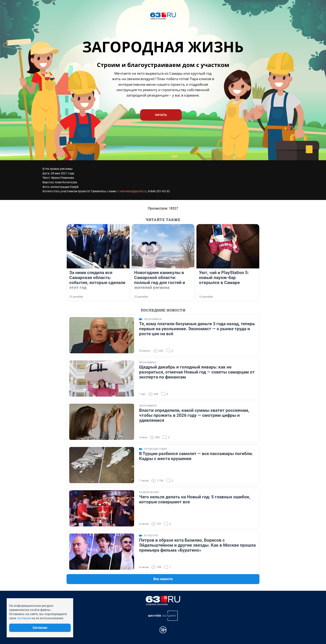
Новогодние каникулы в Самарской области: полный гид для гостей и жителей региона (160, 280)
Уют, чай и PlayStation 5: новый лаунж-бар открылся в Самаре (224, 278)
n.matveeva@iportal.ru (132, 191)
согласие (24, 618)
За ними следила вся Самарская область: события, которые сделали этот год (97, 280)
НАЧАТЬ (161, 115)
